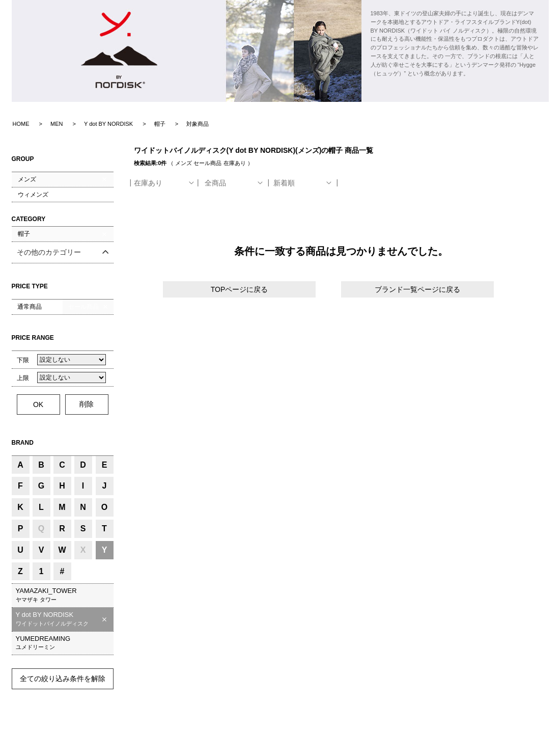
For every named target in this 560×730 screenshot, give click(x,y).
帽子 (24, 234)
